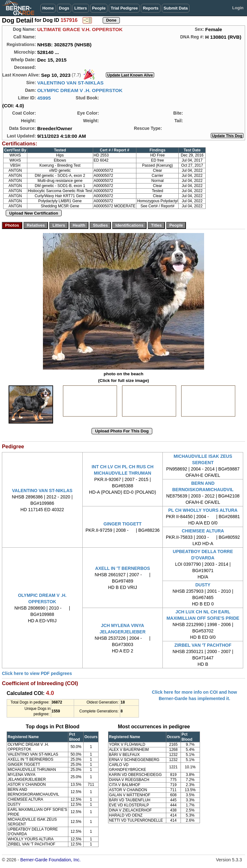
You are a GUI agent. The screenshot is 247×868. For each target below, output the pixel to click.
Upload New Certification (34, 213)
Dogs (64, 8)
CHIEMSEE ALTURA (203, 531)
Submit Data (176, 8)
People (99, 8)
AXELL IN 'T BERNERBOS (123, 568)
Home (48, 8)
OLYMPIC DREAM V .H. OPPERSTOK (80, 90)
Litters (81, 8)
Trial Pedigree (124, 8)
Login (238, 8)
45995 (44, 98)
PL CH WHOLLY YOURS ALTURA (203, 510)
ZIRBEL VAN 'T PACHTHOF (203, 645)
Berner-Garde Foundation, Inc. (51, 860)
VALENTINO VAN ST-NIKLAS (70, 83)
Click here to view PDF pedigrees (37, 673)
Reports (151, 8)
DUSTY (203, 585)
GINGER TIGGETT (123, 524)
